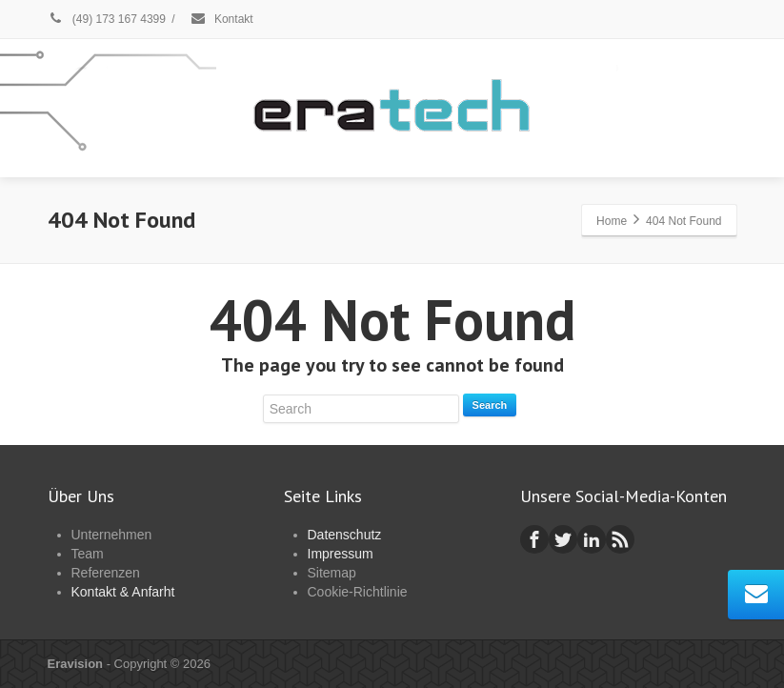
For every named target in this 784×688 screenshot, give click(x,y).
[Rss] (620, 539)
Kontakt (221, 19)
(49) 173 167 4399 (107, 19)
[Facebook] (534, 539)
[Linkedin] (592, 539)
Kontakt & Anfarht (123, 592)
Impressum (341, 554)
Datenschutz (345, 535)
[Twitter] (563, 539)
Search (490, 405)
